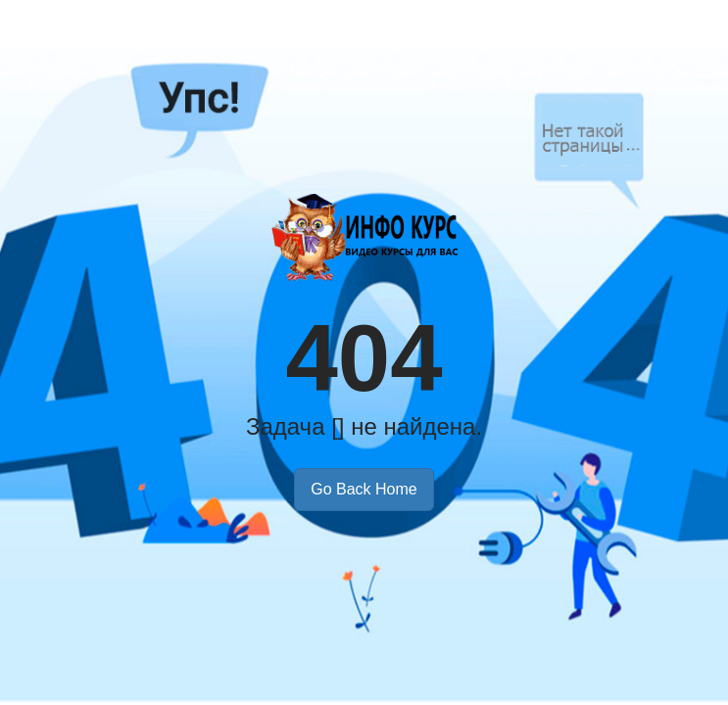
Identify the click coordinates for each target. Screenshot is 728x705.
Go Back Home (364, 489)
